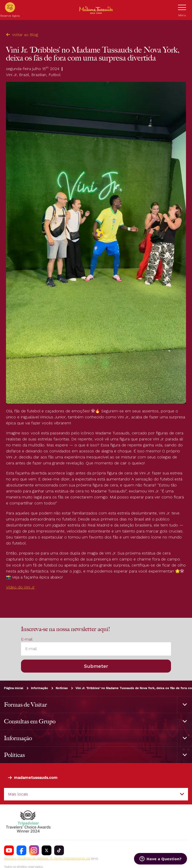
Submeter (96, 666)
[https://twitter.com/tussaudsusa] (46, 850)
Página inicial (14, 688)
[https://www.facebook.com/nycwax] (21, 850)
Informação (39, 688)
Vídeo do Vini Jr (20, 587)
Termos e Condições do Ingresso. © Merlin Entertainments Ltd (47, 858)
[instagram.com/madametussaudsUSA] (34, 850)
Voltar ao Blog (22, 35)
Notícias (62, 688)
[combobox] (96, 794)
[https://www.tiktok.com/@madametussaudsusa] (59, 850)
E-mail (27, 639)
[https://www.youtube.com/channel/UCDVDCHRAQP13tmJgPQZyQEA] (9, 850)
